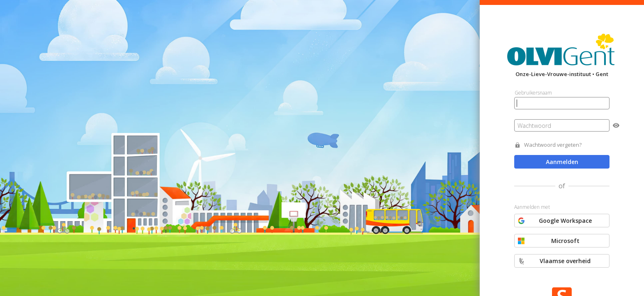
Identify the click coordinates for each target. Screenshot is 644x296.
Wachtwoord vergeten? (553, 145)
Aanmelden (562, 162)
